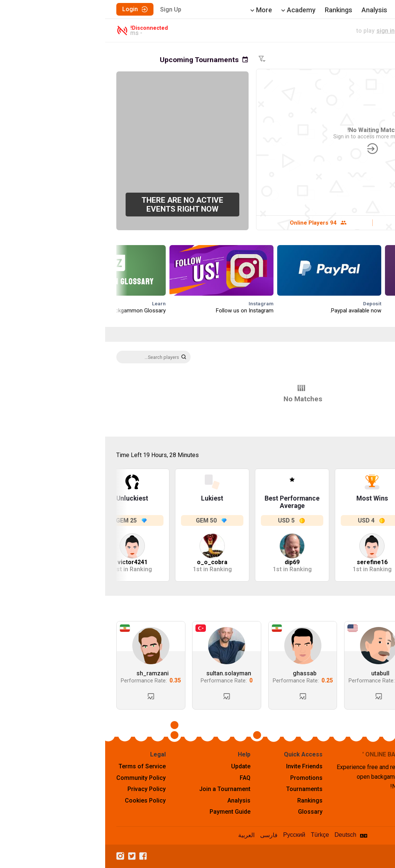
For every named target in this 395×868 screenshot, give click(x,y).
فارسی (164, 835)
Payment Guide (125, 812)
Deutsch (240, 835)
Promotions (201, 778)
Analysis (269, 10)
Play (349, 10)
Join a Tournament (120, 789)
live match (313, 31)
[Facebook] (40, 856)
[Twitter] (29, 856)
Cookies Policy (40, 801)
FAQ (140, 778)
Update (136, 766)
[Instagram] (17, 856)
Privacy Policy (41, 789)
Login (30, 9)
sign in (280, 31)
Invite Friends (199, 766)
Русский (189, 835)
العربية (141, 835)
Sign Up (66, 9)
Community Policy (36, 778)
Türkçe (215, 835)
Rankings (233, 10)
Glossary (205, 812)
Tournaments (312, 10)
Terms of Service (37, 766)
